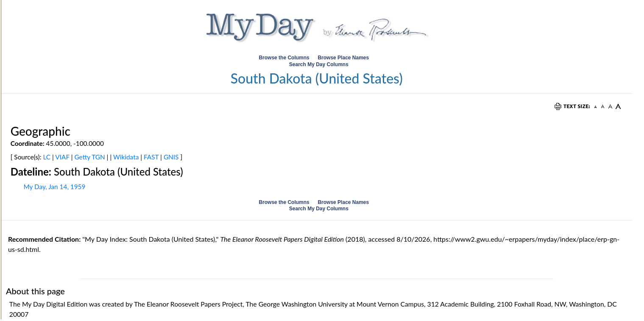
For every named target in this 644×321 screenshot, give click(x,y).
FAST (151, 157)
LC (47, 157)
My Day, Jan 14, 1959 (54, 187)
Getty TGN (89, 157)
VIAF (62, 157)
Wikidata (126, 157)
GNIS (171, 157)
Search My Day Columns (319, 64)
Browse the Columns (284, 58)
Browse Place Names (344, 58)
